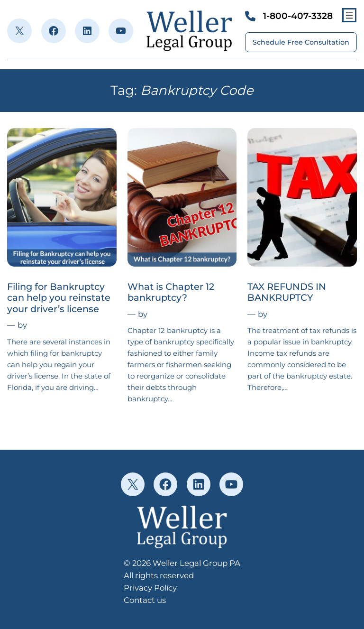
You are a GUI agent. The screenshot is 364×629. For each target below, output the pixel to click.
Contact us (145, 600)
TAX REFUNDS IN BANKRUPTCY (287, 292)
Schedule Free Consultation (301, 42)
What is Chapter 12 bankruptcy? (171, 292)
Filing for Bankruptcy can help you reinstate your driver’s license (59, 298)
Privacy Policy (150, 588)
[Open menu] (349, 15)
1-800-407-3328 (298, 16)
